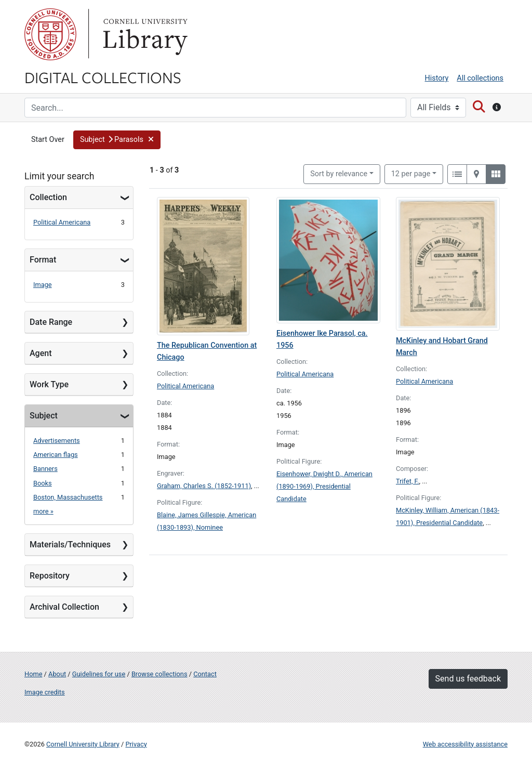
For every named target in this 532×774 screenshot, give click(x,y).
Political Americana (62, 222)
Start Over (48, 140)
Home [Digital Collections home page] (33, 674)
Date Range (51, 322)
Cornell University (50, 34)
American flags (56, 455)
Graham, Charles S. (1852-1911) (204, 486)
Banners (45, 469)
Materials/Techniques (70, 545)
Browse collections (159, 674)
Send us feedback (468, 679)
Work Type (49, 384)
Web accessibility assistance (465, 744)
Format (43, 260)
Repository (50, 576)
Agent (41, 353)
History (437, 78)
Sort (339, 174)
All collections (480, 78)
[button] (117, 140)
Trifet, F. (408, 481)
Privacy (136, 744)
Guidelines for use (99, 674)
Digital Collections (103, 77)
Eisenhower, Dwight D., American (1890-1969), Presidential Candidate (324, 486)
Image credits (45, 692)
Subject (44, 416)
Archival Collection (64, 607)
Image (43, 285)
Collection (48, 197)
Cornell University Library (83, 744)
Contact (205, 674)
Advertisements (57, 441)
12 (411, 173)
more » (43, 511)
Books (43, 483)
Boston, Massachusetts (68, 497)
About (57, 674)
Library (144, 34)
